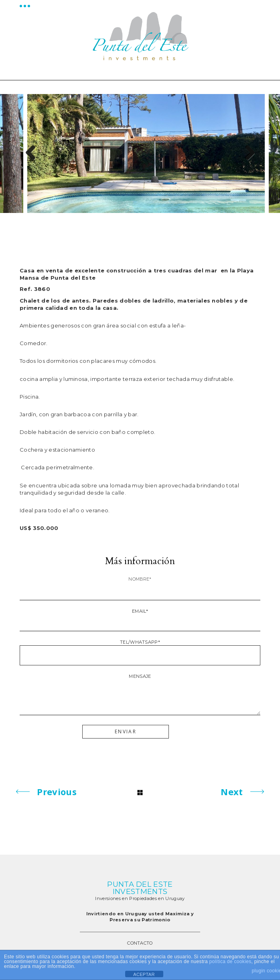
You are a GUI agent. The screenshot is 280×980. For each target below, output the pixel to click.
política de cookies (230, 962)
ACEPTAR (144, 974)
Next (247, 153)
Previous (33, 153)
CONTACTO (140, 943)
